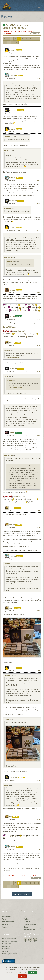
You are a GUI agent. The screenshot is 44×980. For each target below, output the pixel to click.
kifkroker (12, 50)
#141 (38, 53)
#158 (38, 780)
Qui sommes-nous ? (9, 939)
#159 (38, 819)
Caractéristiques (8, 922)
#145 (38, 181)
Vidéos (26, 919)
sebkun (6, 785)
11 (30, 39)
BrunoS (7, 151)
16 (13, 42)
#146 (38, 204)
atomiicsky (12, 75)
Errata (26, 927)
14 (5, 42)
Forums (6, 31)
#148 (38, 293)
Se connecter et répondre (22, 894)
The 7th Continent (16, 31)
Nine (10, 817)
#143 (38, 113)
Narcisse (12, 290)
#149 (38, 319)
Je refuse (22, 976)
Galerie (5, 927)
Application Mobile (30, 930)
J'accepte (33, 972)
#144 (38, 132)
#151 (38, 372)
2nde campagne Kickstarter (32, 876)
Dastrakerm (13, 110)
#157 (38, 671)
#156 (38, 611)
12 (34, 39)
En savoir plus (21, 972)
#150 (38, 345)
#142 (38, 78)
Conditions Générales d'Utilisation (10, 942)
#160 (38, 849)
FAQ (25, 916)
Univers (5, 919)
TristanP (12, 525)
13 (38, 39)
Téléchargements (30, 924)
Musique (27, 922)
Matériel (5, 924)
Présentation (7, 916)
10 (26, 39)
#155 (38, 559)
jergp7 (11, 343)
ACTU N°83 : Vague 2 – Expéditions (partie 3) (17, 26)
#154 (38, 527)
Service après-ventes (10, 954)
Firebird (12, 316)
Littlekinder (13, 778)
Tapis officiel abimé (10, 327)
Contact (5, 951)
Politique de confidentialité (7, 947)
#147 (38, 230)
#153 (38, 511)
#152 (38, 436)
